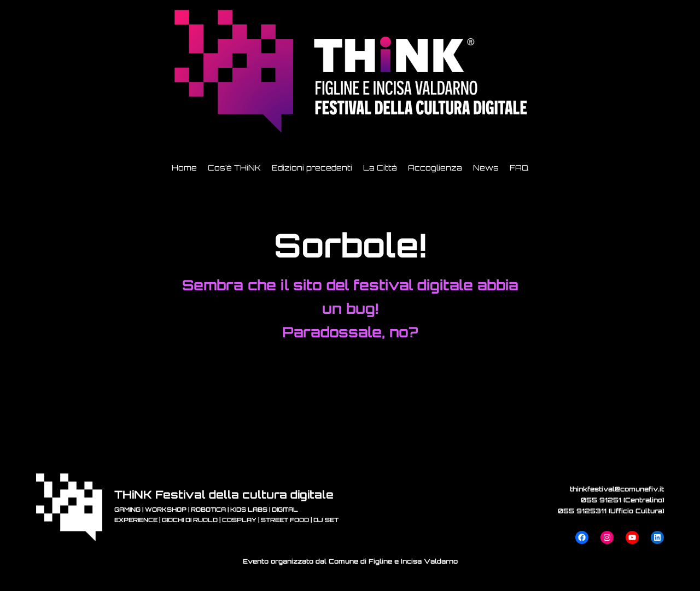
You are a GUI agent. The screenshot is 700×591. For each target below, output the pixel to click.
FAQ (519, 168)
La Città (380, 168)
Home (184, 168)
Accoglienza (435, 168)
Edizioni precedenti (312, 168)
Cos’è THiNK (234, 168)
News (486, 168)
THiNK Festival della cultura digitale (224, 495)
